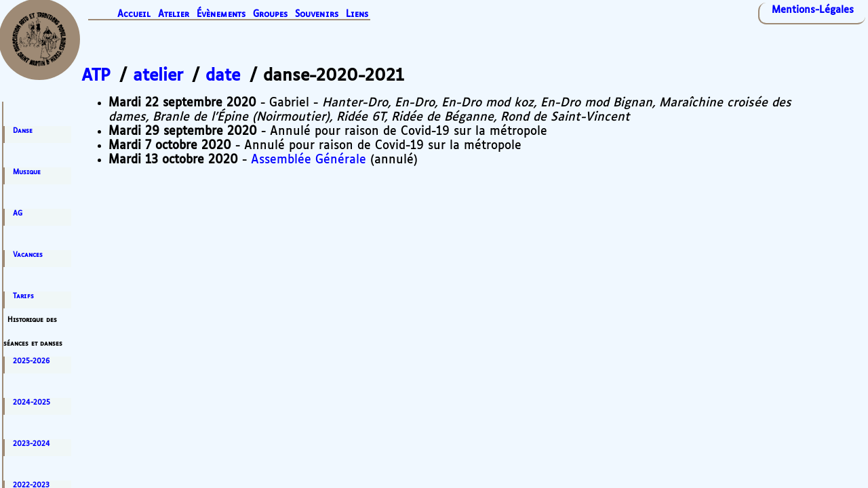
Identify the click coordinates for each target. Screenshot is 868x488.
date (223, 76)
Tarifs (23, 296)
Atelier (174, 15)
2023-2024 (32, 444)
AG (18, 213)
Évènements (221, 15)
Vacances (28, 255)
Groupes (270, 15)
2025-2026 (31, 361)
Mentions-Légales (813, 10)
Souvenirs (317, 15)
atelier (158, 76)
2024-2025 (32, 403)
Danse (23, 131)
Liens (357, 15)
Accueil (134, 15)
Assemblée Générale (309, 160)
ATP (96, 76)
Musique (27, 172)
